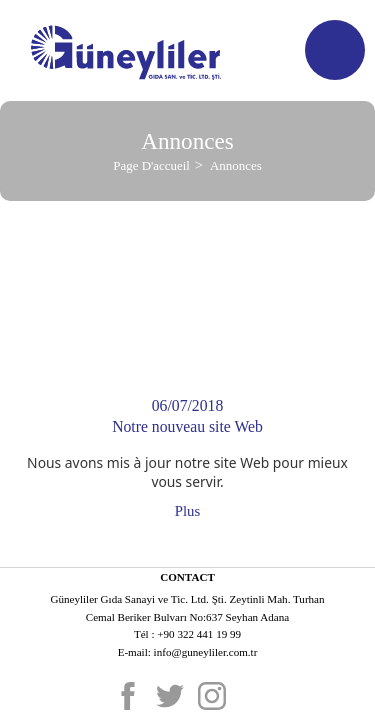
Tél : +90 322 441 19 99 (187, 634)
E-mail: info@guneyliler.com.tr (188, 652)
